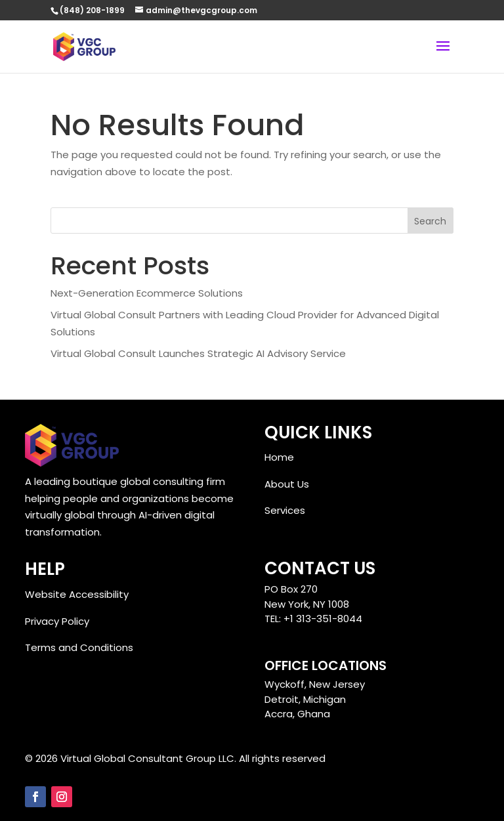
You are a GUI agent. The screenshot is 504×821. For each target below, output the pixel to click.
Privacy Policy (57, 621)
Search (430, 221)
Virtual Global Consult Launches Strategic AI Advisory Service (198, 353)
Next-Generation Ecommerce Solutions (147, 293)
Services (285, 510)
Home (279, 457)
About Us (287, 484)
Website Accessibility (77, 594)
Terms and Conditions (79, 647)
